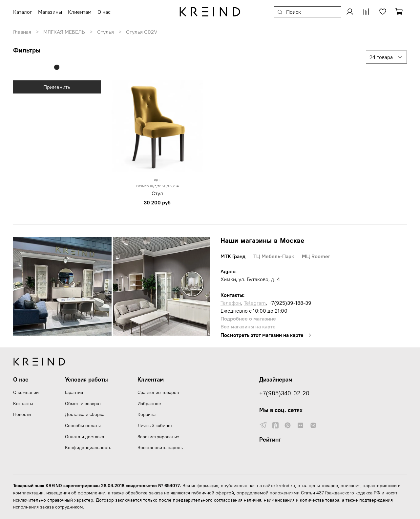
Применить (57, 87)
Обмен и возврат (83, 404)
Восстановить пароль (160, 447)
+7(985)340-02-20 (284, 393)
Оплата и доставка (84, 437)
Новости (22, 414)
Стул (157, 193)
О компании (26, 392)
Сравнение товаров (158, 392)
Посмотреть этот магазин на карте (266, 335)
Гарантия (74, 392)
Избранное (149, 404)
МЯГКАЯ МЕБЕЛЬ (64, 32)
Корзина (147, 414)
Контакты (23, 404)
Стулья (105, 32)
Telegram (255, 303)
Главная (22, 32)
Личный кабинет (155, 426)
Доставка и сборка (85, 414)
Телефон (231, 303)
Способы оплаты (83, 426)
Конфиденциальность (88, 447)
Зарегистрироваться (159, 437)
